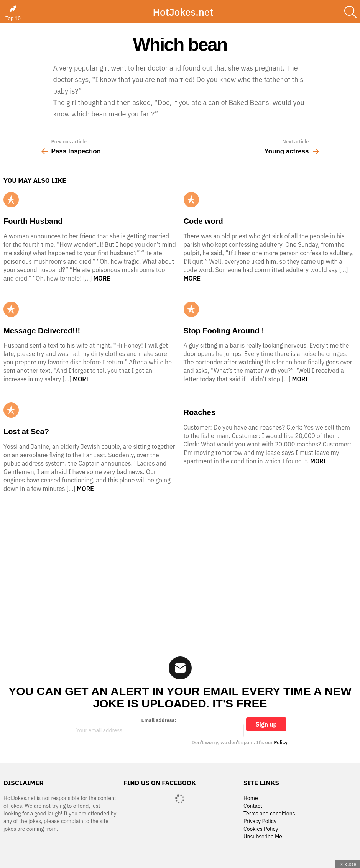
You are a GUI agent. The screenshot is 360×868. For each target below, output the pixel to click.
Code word (203, 221)
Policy (281, 742)
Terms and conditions (269, 814)
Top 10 (13, 13)
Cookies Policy (261, 829)
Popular (11, 200)
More (102, 278)
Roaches (200, 412)
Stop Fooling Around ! (224, 331)
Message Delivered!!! (42, 331)
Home (251, 798)
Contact (253, 806)
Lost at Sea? (26, 432)
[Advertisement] (180, 569)
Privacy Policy (260, 821)
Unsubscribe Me (263, 837)
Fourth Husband (33, 221)
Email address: (159, 727)
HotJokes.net (183, 12)
